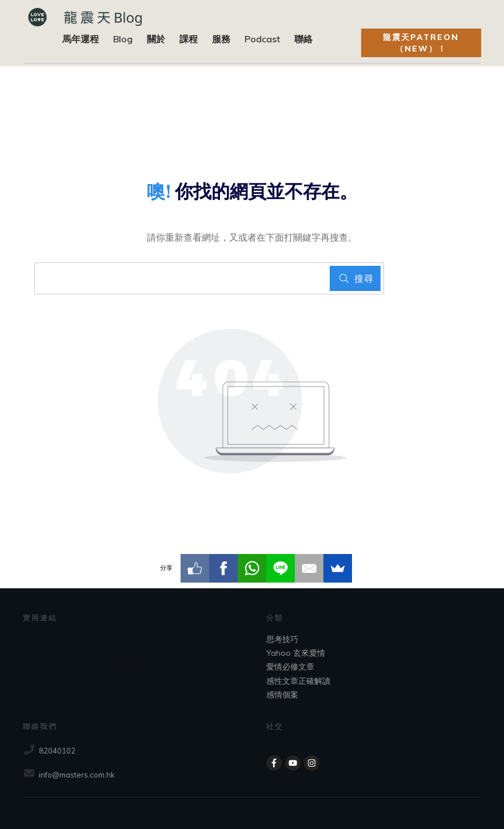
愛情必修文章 (290, 667)
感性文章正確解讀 (298, 681)
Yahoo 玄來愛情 (296, 653)
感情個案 (282, 695)
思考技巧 (282, 639)
